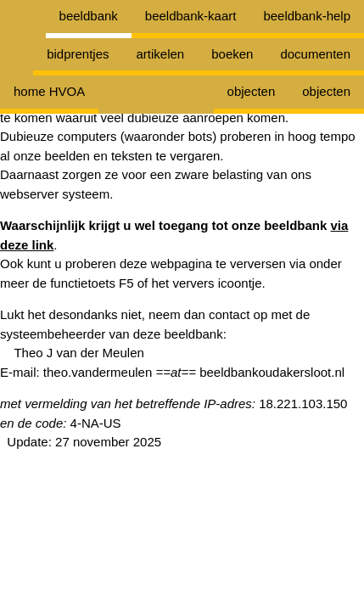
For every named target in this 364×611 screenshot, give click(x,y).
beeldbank (89, 16)
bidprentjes (78, 54)
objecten (326, 91)
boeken (232, 54)
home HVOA (49, 91)
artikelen (161, 54)
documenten (315, 54)
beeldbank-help (307, 16)
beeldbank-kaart (191, 16)
